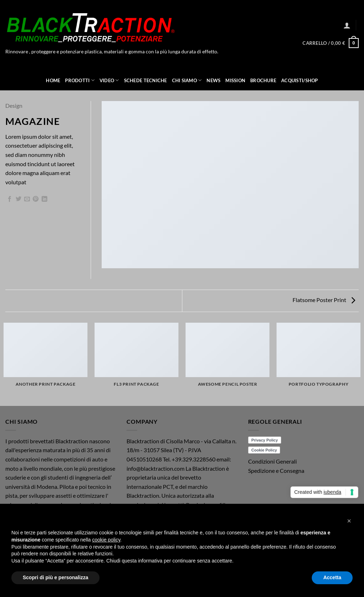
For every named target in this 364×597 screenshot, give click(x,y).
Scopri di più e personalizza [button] (55, 577)
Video (109, 80)
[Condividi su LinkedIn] (44, 199)
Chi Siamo (187, 80)
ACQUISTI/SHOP (299, 80)
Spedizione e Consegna (276, 471)
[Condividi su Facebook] (10, 199)
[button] (347, 25)
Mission (235, 80)
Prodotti (80, 80)
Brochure (263, 80)
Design (14, 105)
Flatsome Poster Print (324, 300)
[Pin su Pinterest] (36, 199)
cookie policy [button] (106, 540)
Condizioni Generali (272, 461)
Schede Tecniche (146, 80)
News (213, 80)
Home (53, 80)
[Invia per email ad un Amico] (27, 199)
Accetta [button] (332, 577)
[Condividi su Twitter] (18, 199)
